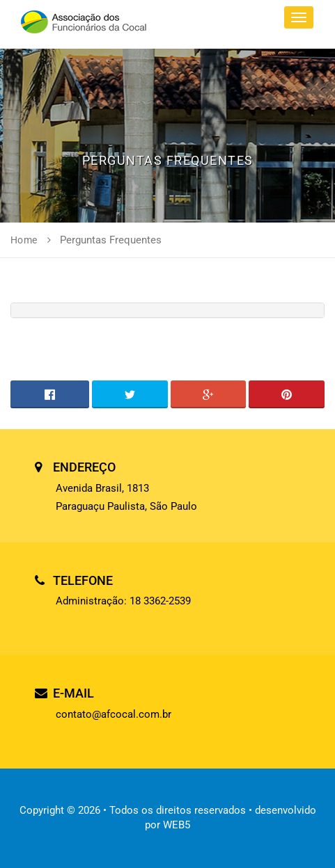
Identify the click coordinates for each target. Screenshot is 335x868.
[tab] (167, 310)
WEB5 (177, 825)
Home (24, 240)
